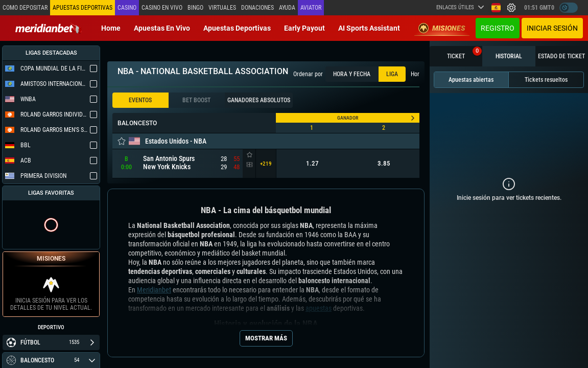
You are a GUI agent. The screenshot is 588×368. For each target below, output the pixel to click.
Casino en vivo (162, 8)
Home (111, 28)
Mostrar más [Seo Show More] (266, 338)
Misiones (442, 28)
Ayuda (287, 8)
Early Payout (304, 28)
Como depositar (25, 8)
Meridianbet (154, 290)
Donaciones (257, 8)
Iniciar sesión (552, 28)
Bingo (195, 8)
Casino (127, 8)
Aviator (311, 8)
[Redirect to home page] (49, 28)
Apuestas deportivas (237, 28)
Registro (498, 28)
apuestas (319, 308)
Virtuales (222, 8)
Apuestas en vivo (162, 28)
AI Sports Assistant (369, 28)
